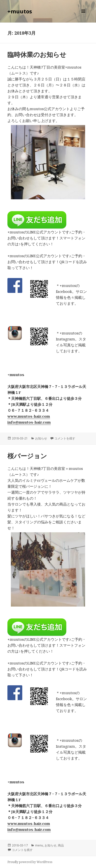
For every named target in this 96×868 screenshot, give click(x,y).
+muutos (20, 11)
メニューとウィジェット (83, 16)
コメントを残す (65, 438)
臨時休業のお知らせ (37, 54)
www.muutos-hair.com (29, 416)
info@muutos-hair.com (29, 422)
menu (39, 845)
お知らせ (41, 438)
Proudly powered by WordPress (30, 862)
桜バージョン (27, 456)
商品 (61, 845)
